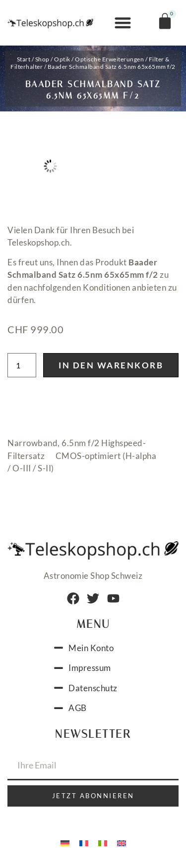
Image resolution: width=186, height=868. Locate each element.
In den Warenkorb (111, 365)
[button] (123, 23)
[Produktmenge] (22, 365)
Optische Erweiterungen (109, 59)
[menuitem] (65, 842)
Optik (62, 59)
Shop (42, 59)
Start (24, 59)
